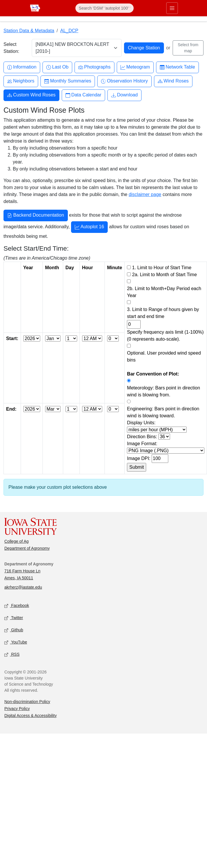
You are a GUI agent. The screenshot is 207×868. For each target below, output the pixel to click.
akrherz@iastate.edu (23, 587)
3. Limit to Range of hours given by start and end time (163, 313)
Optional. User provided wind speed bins (164, 356)
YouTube (16, 642)
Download (124, 95)
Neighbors (21, 81)
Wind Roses (173, 81)
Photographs (94, 67)
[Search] (105, 8)
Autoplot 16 (90, 227)
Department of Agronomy (27, 548)
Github (14, 630)
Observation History (124, 81)
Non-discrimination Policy (27, 702)
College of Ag (16, 541)
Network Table (177, 67)
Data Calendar (83, 95)
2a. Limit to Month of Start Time (164, 275)
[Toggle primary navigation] (172, 8)
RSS (12, 654)
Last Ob (57, 67)
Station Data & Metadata (29, 31)
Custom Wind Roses (31, 95)
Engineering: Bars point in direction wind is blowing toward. (163, 412)
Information (22, 67)
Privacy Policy (17, 709)
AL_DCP (69, 31)
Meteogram (135, 67)
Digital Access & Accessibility (31, 716)
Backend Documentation (36, 216)
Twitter (14, 618)
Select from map (188, 48)
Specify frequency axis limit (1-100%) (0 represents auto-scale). (165, 336)
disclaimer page (145, 194)
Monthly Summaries (68, 81)
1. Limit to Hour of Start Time (162, 268)
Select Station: (11, 48)
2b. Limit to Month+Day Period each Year (164, 292)
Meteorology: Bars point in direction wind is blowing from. (163, 391)
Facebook (17, 606)
